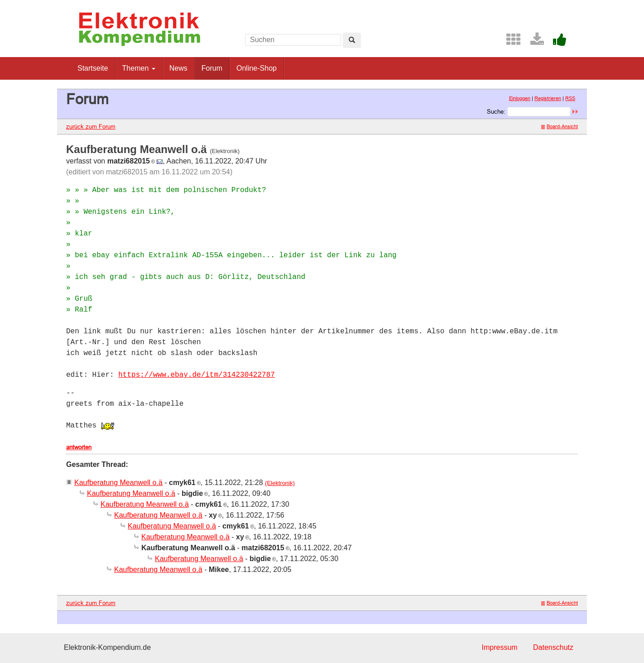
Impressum (499, 647)
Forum (212, 68)
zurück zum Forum (91, 126)
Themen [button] (139, 68)
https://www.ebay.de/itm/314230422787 (197, 375)
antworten (79, 447)
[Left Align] (352, 40)
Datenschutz (553, 647)
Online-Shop (257, 68)
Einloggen (520, 98)
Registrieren (548, 98)
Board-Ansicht (560, 126)
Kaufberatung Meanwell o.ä (118, 483)
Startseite (93, 68)
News (178, 68)
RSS (570, 98)
